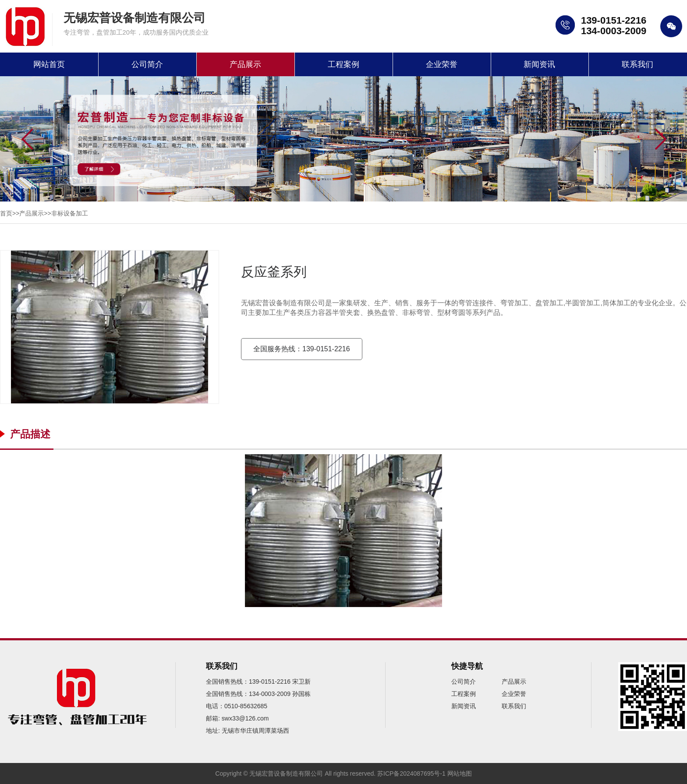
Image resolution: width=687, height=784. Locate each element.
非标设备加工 (70, 213)
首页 (6, 213)
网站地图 (460, 773)
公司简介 (147, 64)
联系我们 (637, 64)
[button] (660, 140)
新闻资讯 (539, 64)
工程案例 (343, 64)
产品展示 (245, 64)
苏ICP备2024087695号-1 (411, 773)
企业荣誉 (442, 64)
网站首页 (49, 64)
